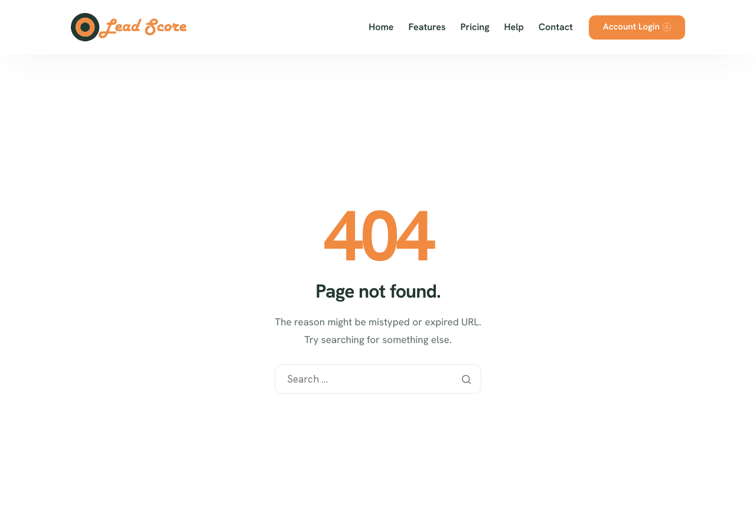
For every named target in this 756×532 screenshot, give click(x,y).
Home (381, 27)
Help (514, 27)
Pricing (475, 27)
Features (427, 27)
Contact (556, 27)
